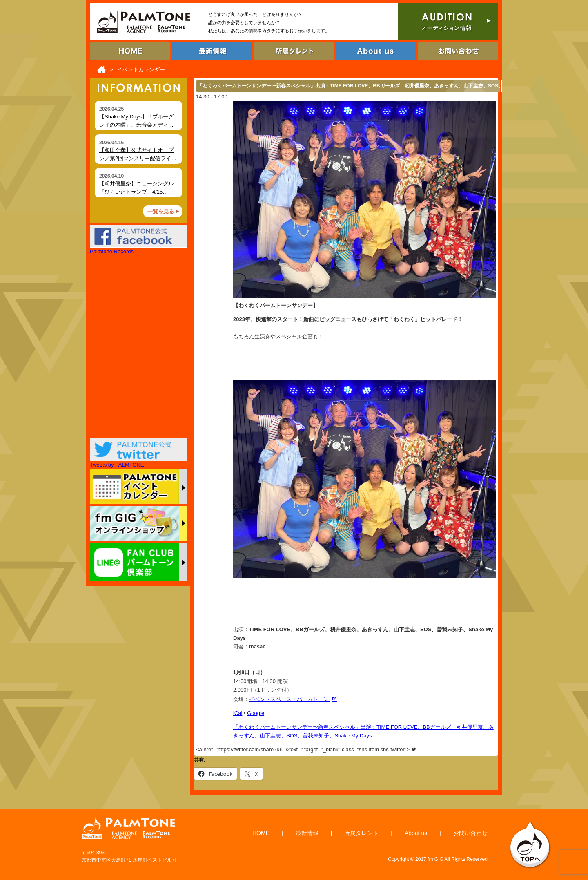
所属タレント (361, 833)
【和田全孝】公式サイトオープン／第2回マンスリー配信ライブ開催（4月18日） (138, 158)
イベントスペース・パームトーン (294, 699)
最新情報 (307, 833)
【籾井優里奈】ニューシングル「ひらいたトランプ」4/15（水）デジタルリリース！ (136, 192)
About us (416, 833)
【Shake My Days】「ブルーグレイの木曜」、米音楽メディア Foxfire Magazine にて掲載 (136, 125)
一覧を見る (161, 211)
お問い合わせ (470, 833)
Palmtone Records (112, 251)
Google (256, 713)
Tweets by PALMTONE (117, 465)
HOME (261, 833)
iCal (238, 713)
